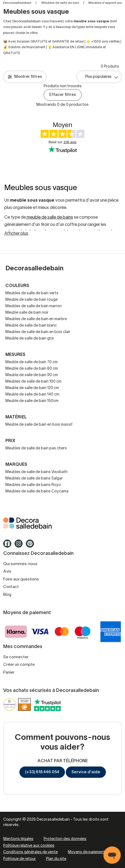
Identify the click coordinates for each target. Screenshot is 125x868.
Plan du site (56, 859)
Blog (7, 595)
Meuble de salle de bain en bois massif (39, 425)
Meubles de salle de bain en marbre (36, 319)
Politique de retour (20, 859)
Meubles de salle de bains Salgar (34, 479)
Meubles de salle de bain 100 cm (33, 382)
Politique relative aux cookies (29, 846)
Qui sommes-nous (20, 564)
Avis (7, 572)
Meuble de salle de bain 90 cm (32, 375)
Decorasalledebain (17, 3)
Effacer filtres (63, 95)
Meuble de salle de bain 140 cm (32, 395)
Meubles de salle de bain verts (32, 293)
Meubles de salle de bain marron (34, 306)
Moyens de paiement (86, 852)
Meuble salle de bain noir (27, 313)
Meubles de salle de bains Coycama (37, 491)
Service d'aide (86, 772)
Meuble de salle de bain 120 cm (32, 388)
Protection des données (65, 839)
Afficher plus (16, 234)
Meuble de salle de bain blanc (31, 326)
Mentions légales (18, 839)
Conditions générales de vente (30, 852)
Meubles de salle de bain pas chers (36, 448)
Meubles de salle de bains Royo (33, 485)
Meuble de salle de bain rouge (32, 300)
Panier (9, 673)
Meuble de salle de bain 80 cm (32, 369)
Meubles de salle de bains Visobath (37, 472)
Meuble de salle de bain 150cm (32, 401)
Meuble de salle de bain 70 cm (32, 362)
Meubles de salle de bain (60, 3)
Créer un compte (19, 665)
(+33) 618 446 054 (42, 772)
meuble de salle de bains (49, 218)
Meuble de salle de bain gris (30, 339)
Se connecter (16, 657)
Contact (11, 587)
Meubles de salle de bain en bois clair (38, 332)
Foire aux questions (21, 579)
